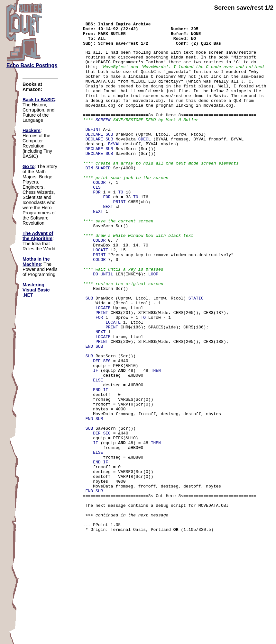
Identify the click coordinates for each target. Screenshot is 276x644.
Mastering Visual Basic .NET (36, 290)
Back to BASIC (39, 100)
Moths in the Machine (36, 262)
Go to (29, 166)
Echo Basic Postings (32, 65)
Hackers (32, 130)
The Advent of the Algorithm (38, 236)
